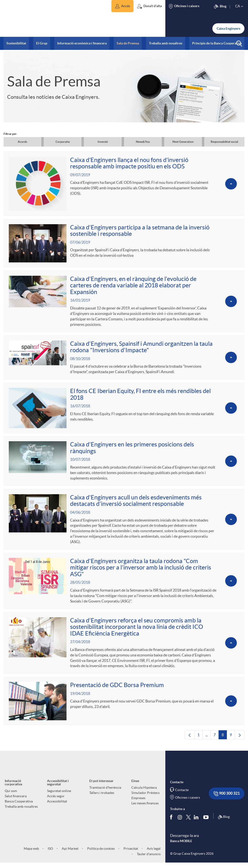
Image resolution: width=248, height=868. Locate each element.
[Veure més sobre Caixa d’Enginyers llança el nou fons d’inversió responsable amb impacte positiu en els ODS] (124, 184)
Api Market (70, 858)
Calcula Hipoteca (144, 797)
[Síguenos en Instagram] (180, 826)
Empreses (138, 807)
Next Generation (183, 142)
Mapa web (31, 858)
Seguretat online (59, 800)
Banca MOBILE (181, 850)
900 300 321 (227, 803)
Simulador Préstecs (145, 802)
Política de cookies (101, 858)
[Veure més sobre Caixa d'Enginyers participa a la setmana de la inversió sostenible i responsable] (124, 244)
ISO (50, 858)
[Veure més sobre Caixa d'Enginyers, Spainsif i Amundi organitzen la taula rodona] (124, 360)
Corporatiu (63, 142)
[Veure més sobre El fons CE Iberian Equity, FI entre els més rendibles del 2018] (124, 412)
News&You (143, 142)
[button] (122, 6)
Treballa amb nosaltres (21, 816)
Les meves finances (145, 812)
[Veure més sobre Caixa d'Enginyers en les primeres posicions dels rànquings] (124, 466)
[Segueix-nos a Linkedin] (197, 826)
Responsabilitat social (224, 142)
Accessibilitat (57, 810)
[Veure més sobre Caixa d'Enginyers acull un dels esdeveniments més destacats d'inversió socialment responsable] (124, 525)
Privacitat (130, 858)
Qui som (11, 800)
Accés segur (56, 805)
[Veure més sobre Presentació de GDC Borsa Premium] (124, 710)
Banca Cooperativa (19, 810)
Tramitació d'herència (105, 797)
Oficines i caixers (188, 806)
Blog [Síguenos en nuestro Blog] (224, 826)
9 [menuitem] (232, 745)
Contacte (182, 799)
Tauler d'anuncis (148, 863)
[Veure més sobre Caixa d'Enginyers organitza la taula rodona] (124, 588)
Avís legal (153, 858)
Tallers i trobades (102, 802)
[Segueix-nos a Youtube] (207, 826)
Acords (22, 142)
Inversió (103, 142)
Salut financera (16, 805)
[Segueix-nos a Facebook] (172, 826)
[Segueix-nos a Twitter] (188, 826)
